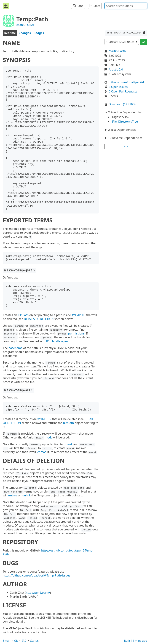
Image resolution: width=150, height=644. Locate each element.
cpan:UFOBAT (25, 25)
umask (68, 444)
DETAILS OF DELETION (39, 319)
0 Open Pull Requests (123, 91)
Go (144, 42)
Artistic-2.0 (116, 69)
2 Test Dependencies (122, 130)
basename (15, 348)
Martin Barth (117, 51)
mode (49, 437)
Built (136, 641)
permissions (76, 333)
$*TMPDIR (79, 315)
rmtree (13, 495)
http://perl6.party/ (38, 593)
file (126, 146)
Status (34, 641)
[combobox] (126, 6)
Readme (10, 33)
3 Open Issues (118, 87)
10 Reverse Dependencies (125, 138)
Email (6, 641)
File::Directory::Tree (125, 122)
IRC (24, 641)
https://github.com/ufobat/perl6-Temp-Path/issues (37, 575)
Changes (25, 33)
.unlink (26, 495)
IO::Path (23, 315)
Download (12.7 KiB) (122, 104)
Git (16, 641)
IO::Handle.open (57, 341)
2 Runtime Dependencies (125, 112)
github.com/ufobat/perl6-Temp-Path (128, 82)
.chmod (42, 452)
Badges (39, 33)
